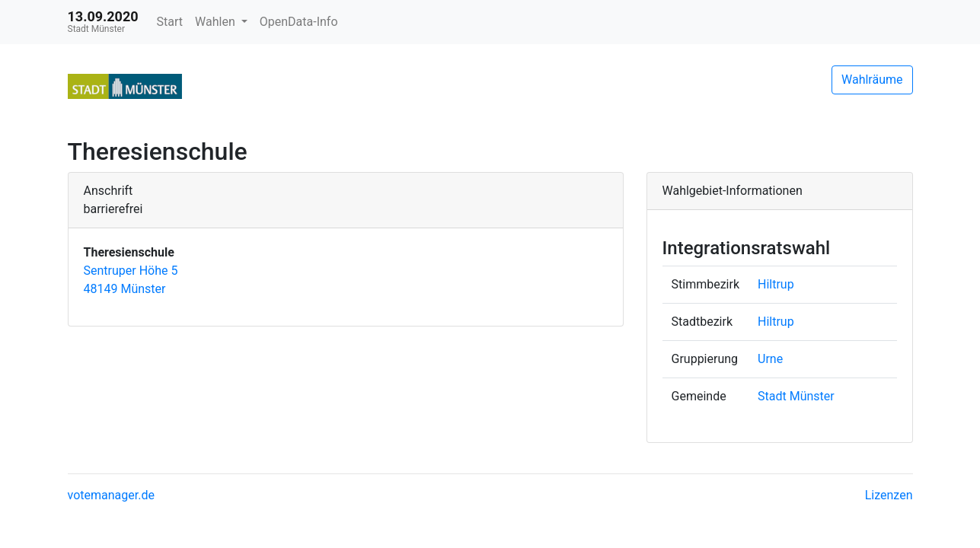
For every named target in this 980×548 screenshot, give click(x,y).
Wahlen (217, 22)
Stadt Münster (796, 396)
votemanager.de (111, 495)
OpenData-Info (299, 22)
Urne (770, 359)
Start (170, 22)
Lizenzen (889, 495)
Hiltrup (776, 284)
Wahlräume (872, 80)
